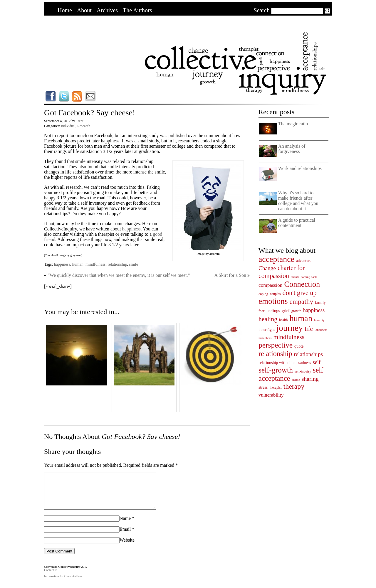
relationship (117, 264)
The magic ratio (293, 124)
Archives (107, 10)
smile (134, 264)
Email (125, 536)
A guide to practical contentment (297, 223)
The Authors (137, 10)
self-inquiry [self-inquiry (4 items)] (303, 371)
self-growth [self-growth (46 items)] (276, 370)
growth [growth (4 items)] (296, 311)
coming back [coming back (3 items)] (309, 277)
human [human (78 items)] (301, 318)
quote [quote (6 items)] (299, 346)
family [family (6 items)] (320, 302)
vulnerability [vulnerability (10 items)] (271, 395)
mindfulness (95, 264)
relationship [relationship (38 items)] (275, 354)
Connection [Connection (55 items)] (302, 284)
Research (84, 126)
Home (65, 10)
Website (127, 547)
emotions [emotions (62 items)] (273, 301)
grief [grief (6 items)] (286, 311)
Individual (68, 126)
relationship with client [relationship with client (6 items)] (278, 363)
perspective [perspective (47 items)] (276, 345)
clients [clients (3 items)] (295, 277)
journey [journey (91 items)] (290, 328)
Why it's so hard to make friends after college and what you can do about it (298, 201)
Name (125, 525)
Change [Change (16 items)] (267, 268)
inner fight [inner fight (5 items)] (267, 330)
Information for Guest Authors (63, 583)
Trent (80, 121)
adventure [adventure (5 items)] (304, 261)
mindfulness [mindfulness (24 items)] (289, 337)
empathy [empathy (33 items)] (301, 301)
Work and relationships (300, 168)
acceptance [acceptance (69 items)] (276, 259)
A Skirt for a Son (230, 275)
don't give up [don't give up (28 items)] (299, 293)
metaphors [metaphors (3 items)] (265, 338)
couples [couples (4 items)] (275, 294)
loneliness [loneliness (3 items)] (321, 330)
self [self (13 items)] (317, 362)
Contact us (51, 577)
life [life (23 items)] (309, 329)
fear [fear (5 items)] (261, 311)
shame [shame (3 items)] (296, 380)
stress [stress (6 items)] (263, 387)
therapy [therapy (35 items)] (294, 386)
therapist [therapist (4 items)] (275, 387)
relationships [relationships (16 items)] (309, 354)
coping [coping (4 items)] (263, 294)
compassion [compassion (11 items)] (270, 285)
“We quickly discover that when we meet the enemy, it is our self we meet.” (119, 275)
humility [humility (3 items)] (319, 320)
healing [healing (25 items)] (268, 319)
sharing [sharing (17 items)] (310, 379)
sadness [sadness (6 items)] (305, 363)
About (84, 10)
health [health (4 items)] (283, 320)
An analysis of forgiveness (292, 149)
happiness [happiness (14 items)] (314, 310)
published (177, 135)
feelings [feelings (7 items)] (273, 311)
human (78, 264)
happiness (131, 229)
